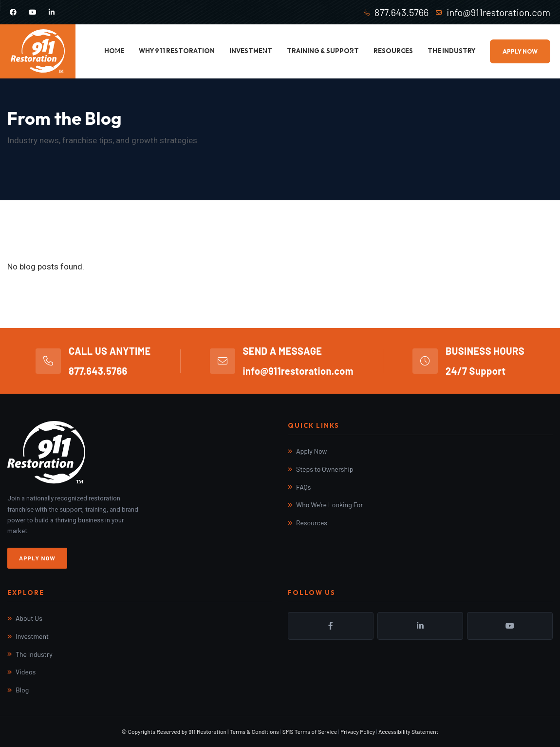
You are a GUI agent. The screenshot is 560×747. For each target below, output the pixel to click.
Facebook (331, 626)
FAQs (303, 487)
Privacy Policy (358, 731)
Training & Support (323, 51)
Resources (393, 51)
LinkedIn (420, 626)
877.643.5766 (402, 12)
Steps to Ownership (325, 469)
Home (114, 51)
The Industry (451, 51)
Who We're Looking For (330, 505)
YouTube (510, 626)
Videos (26, 672)
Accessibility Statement (408, 731)
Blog (22, 690)
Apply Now (520, 51)
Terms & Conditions (254, 731)
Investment (251, 51)
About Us (29, 618)
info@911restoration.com (498, 12)
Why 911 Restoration (177, 51)
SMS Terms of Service (310, 731)
